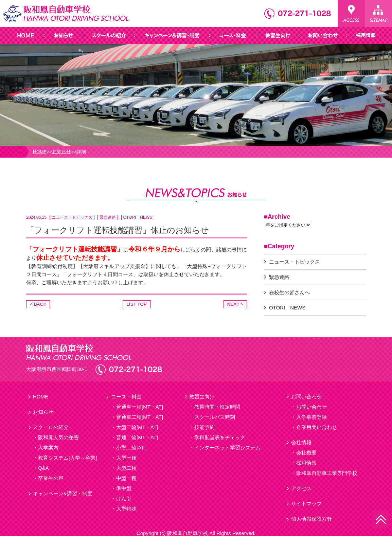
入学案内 (48, 448)
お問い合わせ (306, 397)
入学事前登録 (311, 417)
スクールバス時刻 (215, 417)
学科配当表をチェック (220, 437)
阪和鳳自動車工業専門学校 (327, 473)
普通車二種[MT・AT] (140, 417)
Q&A (43, 468)
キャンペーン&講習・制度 (63, 493)
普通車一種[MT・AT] (140, 407)
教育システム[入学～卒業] (67, 458)
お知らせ (61, 152)
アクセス (301, 488)
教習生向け (202, 397)
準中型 (124, 488)
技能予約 (204, 427)
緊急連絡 (108, 217)
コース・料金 (126, 397)
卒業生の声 (51, 478)
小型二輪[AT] (131, 448)
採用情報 (306, 463)
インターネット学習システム (227, 448)
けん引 (124, 498)
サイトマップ (306, 504)
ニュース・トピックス (72, 217)
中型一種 (126, 478)
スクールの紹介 (51, 427)
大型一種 (126, 458)
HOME (40, 152)
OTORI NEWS (138, 217)
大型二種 (126, 468)
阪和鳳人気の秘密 (58, 437)
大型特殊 (126, 509)
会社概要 (306, 453)
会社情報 (301, 442)
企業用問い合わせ (317, 427)
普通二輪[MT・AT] (137, 437)
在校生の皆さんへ (289, 292)
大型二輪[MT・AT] (137, 427)
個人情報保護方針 (311, 519)
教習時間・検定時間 (217, 407)
